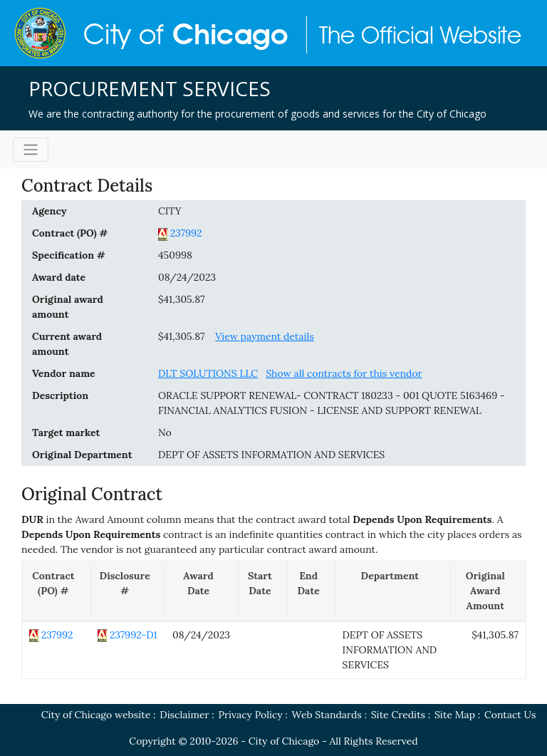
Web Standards (327, 715)
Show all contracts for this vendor (344, 373)
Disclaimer (184, 715)
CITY (170, 211)
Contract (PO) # (70, 233)
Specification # (69, 255)
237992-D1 (134, 635)
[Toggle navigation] (31, 150)
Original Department (82, 455)
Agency (49, 211)
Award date (59, 277)
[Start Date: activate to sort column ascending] (263, 591)
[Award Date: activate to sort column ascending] (201, 591)
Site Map (455, 715)
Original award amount (68, 307)
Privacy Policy (251, 715)
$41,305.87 (182, 299)
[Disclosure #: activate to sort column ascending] (127, 591)
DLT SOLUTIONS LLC (208, 373)
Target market (66, 433)
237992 (186, 233)
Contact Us (510, 715)
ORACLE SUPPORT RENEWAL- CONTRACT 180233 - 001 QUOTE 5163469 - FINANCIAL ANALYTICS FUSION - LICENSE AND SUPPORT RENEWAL (332, 403)
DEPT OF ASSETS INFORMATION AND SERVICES (271, 455)
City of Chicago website (96, 715)
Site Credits (398, 715)
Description (60, 395)
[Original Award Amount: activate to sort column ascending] (488, 591)
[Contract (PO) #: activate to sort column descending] (57, 591)
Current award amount (67, 344)
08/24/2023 (187, 277)
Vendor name (64, 373)
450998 (175, 255)
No (165, 433)
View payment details (264, 336)
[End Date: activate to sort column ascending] (312, 591)
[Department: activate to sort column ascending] (393, 591)
